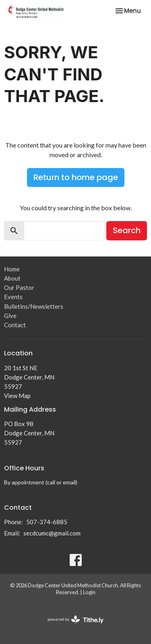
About (12, 278)
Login (89, 592)
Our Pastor (19, 287)
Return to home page (76, 177)
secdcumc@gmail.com (52, 533)
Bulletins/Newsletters (34, 306)
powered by (75, 620)
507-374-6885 (47, 522)
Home (12, 269)
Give (10, 316)
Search (127, 230)
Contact (15, 325)
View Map (17, 396)
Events (13, 297)
